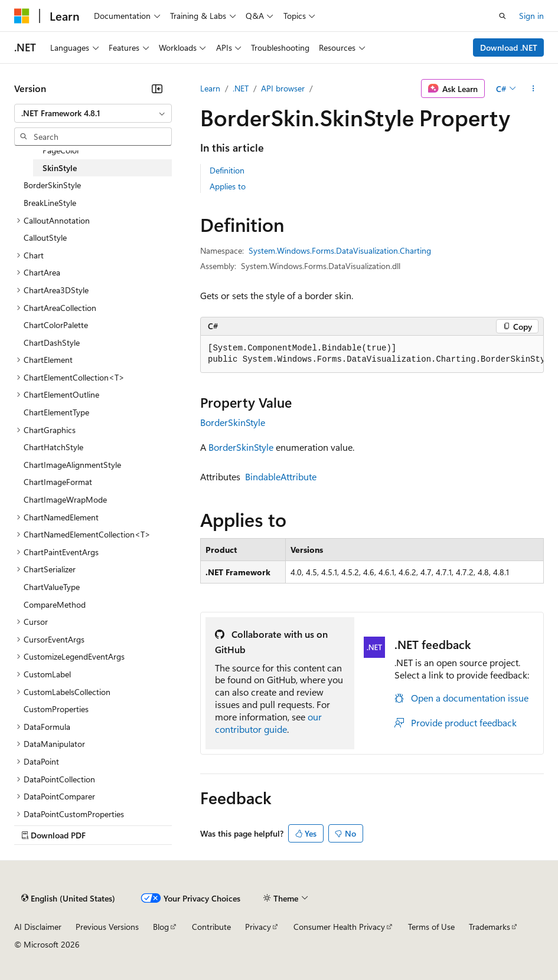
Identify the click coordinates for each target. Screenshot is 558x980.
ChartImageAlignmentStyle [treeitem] (72, 465)
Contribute (211, 927)
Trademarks (490, 927)
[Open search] (502, 16)
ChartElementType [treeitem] (56, 412)
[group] (372, 354)
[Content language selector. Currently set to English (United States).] (68, 899)
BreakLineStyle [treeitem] (50, 203)
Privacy (258, 927)
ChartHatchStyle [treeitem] (53, 447)
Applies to (228, 186)
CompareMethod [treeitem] (55, 604)
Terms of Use (431, 927)
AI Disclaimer (38, 927)
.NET (241, 88)
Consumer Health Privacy (339, 927)
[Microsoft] (22, 16)
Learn (210, 88)
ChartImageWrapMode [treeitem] (65, 499)
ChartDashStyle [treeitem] (52, 342)
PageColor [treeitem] (61, 150)
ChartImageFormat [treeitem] (58, 482)
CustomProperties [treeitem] (56, 709)
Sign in (531, 16)
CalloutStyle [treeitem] (45, 237)
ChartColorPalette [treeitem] (56, 325)
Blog (161, 927)
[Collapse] (157, 89)
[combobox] (93, 113)
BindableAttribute (281, 476)
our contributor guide (268, 723)
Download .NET (509, 47)
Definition (227, 170)
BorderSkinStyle (233, 422)
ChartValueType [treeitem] (52, 587)
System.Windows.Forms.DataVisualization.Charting (340, 250)
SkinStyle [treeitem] (60, 168)
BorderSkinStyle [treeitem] (52, 185)
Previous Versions (107, 927)
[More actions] (533, 89)
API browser (283, 88)
